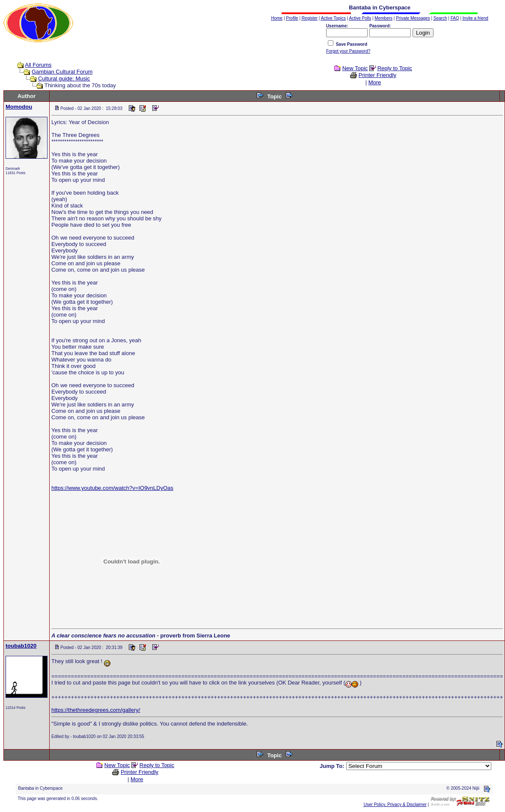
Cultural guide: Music (64, 79)
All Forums (38, 65)
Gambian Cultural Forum (62, 72)
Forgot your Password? (348, 51)
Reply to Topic (395, 68)
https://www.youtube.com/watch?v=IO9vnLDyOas (112, 488)
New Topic (355, 68)
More (375, 82)
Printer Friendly (377, 75)
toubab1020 (21, 646)
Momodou (19, 107)
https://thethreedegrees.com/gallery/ (96, 710)
